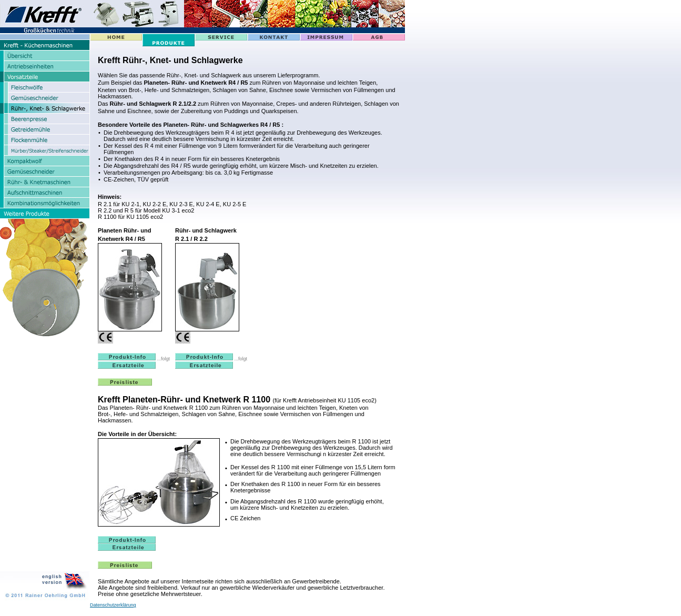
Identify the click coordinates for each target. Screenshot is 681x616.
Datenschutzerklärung (113, 605)
